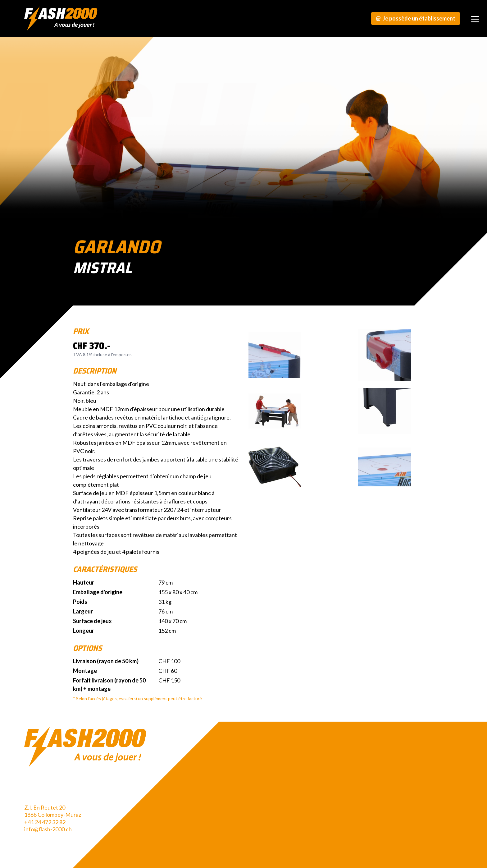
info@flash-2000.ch (48, 829)
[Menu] (475, 19)
